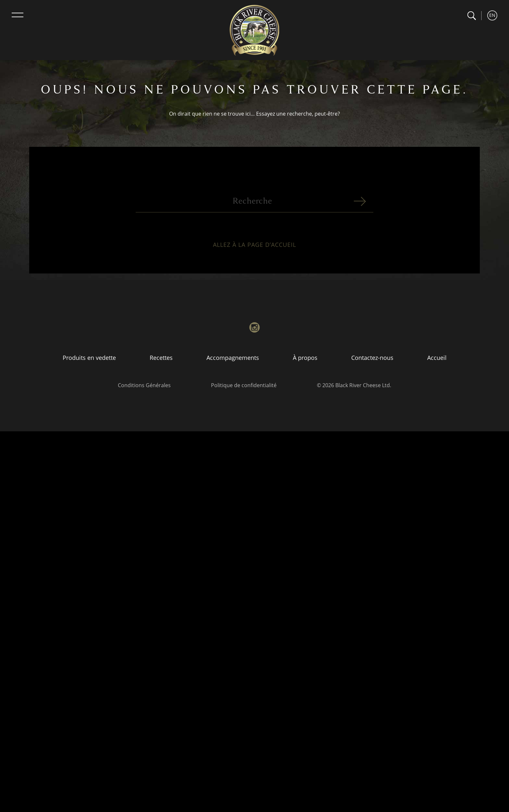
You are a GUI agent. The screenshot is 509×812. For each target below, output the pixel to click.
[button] (472, 16)
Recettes (161, 358)
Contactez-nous (372, 358)
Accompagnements (233, 358)
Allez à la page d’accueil (255, 249)
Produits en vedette (89, 358)
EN (492, 15)
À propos (305, 358)
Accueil (437, 358)
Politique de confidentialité (244, 385)
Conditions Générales (144, 385)
